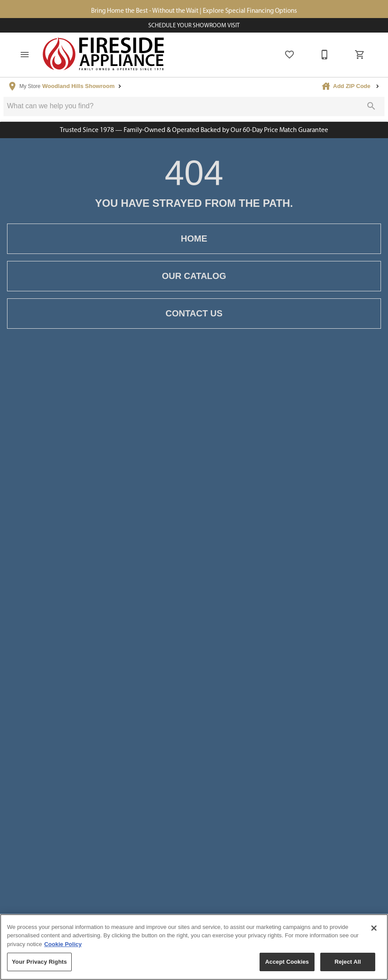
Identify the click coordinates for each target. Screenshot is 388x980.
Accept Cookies (287, 962)
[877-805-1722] (325, 57)
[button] (25, 57)
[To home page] (104, 57)
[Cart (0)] (360, 57)
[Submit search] (371, 108)
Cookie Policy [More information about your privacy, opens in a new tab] (63, 944)
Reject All (348, 962)
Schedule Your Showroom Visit (194, 27)
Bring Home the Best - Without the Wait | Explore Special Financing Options (194, 11)
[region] (194, 947)
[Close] (374, 928)
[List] (289, 57)
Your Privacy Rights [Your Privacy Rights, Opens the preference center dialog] (39, 962)
